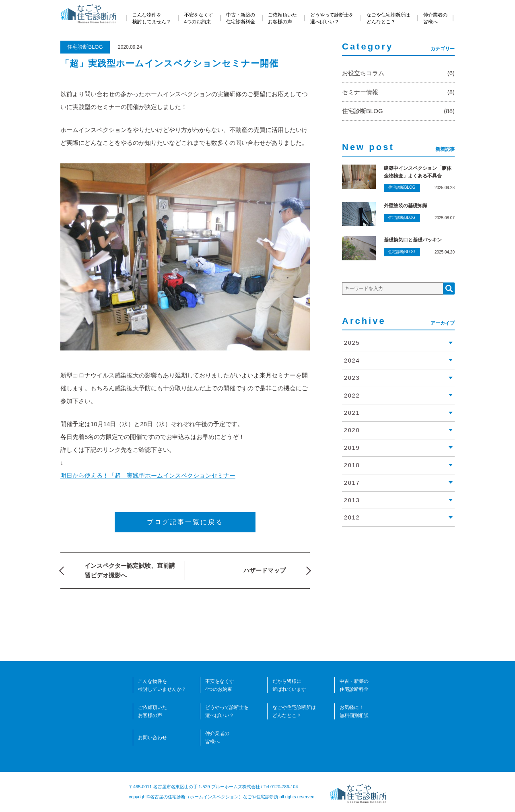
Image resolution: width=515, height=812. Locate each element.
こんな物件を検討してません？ (152, 18)
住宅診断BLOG (85, 47)
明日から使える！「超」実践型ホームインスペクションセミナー (148, 475)
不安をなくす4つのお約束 (199, 18)
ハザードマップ (265, 570)
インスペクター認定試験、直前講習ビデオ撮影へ (130, 570)
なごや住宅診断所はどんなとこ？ (388, 18)
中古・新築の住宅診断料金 (241, 18)
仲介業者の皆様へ (435, 18)
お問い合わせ (152, 738)
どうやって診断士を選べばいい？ (332, 18)
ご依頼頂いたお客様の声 (282, 18)
